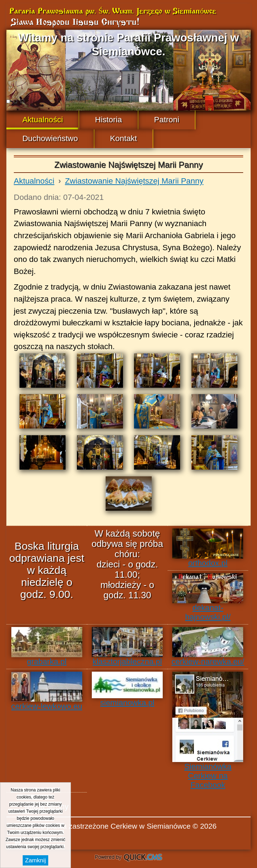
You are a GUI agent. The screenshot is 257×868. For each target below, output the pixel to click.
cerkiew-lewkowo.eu (47, 691)
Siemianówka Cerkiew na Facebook (208, 730)
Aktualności (34, 181)
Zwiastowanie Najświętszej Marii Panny (134, 181)
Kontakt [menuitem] (123, 138)
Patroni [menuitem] (167, 120)
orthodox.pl (208, 548)
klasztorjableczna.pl (127, 646)
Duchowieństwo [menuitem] (50, 138)
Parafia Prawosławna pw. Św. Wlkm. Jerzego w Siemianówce (113, 12)
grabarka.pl (47, 646)
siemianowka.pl (127, 689)
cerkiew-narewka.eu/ (208, 646)
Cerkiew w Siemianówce (151, 826)
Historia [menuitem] (108, 120)
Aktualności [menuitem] (43, 120)
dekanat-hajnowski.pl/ (208, 597)
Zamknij (36, 860)
